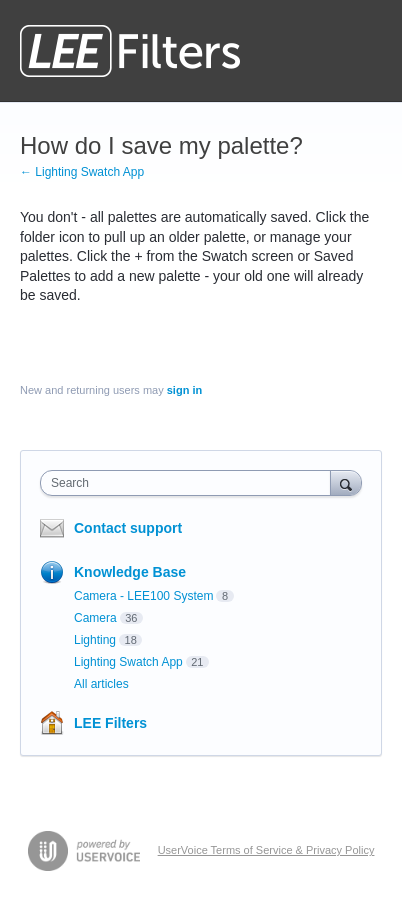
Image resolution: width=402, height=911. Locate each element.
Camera (95, 618)
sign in (184, 390)
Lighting (95, 640)
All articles (101, 684)
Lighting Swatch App (128, 662)
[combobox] (190, 483)
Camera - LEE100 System (143, 596)
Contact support (128, 528)
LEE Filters (110, 723)
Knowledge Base (130, 572)
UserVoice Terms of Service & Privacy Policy (266, 850)
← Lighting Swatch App (82, 172)
